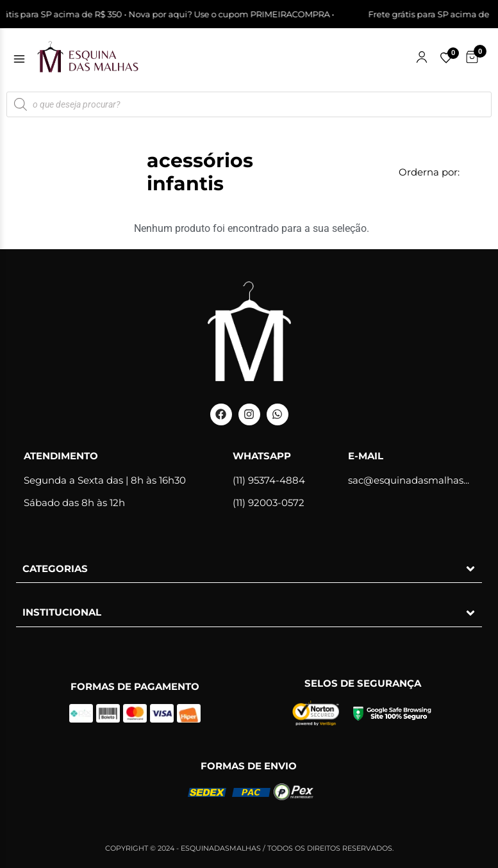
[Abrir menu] (19, 59)
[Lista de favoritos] (446, 58)
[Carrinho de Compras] (472, 57)
